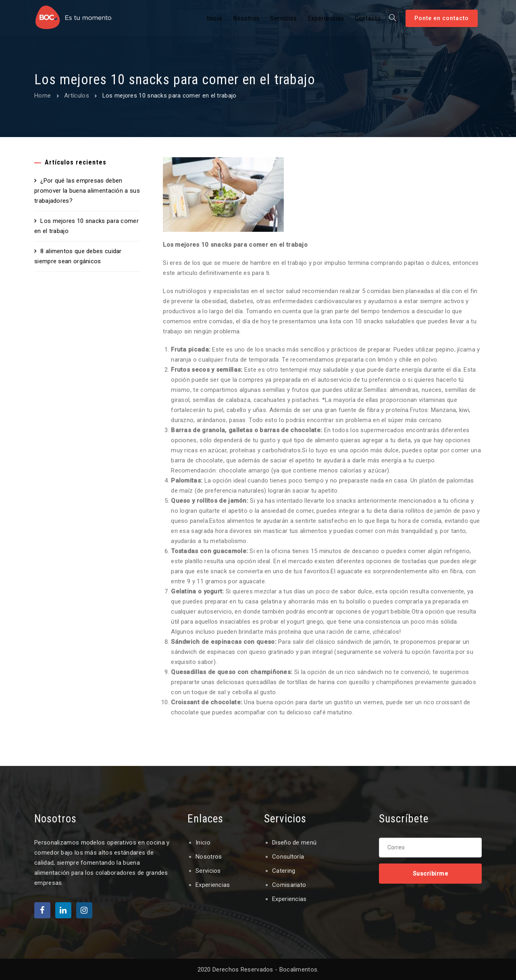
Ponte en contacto (442, 18)
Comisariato (289, 885)
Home (43, 96)
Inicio (203, 843)
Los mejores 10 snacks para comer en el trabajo (86, 226)
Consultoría (288, 857)
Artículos (77, 96)
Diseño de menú (294, 843)
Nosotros (209, 857)
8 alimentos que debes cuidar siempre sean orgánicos (78, 256)
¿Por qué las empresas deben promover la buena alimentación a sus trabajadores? (87, 191)
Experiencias (213, 885)
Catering (284, 871)
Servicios (208, 871)
